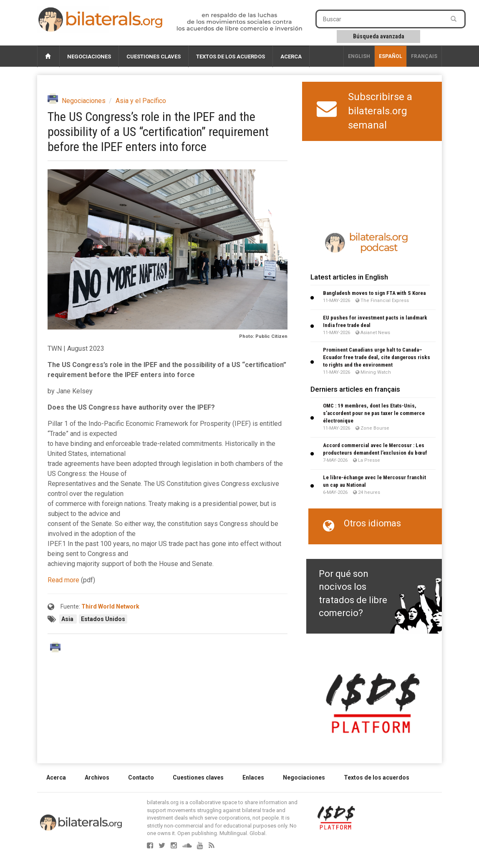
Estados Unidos (103, 619)
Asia (68, 619)
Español (391, 56)
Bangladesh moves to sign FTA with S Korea (374, 293)
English (359, 56)
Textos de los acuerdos (231, 57)
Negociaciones (89, 57)
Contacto (141, 777)
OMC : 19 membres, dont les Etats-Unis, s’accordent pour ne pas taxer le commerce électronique (374, 413)
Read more (63, 580)
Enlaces (253, 777)
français (424, 56)
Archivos (97, 777)
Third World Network (110, 606)
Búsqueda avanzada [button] (379, 36)
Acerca (291, 57)
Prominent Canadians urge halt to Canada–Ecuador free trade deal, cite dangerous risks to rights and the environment (377, 357)
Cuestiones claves (154, 57)
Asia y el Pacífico (141, 101)
